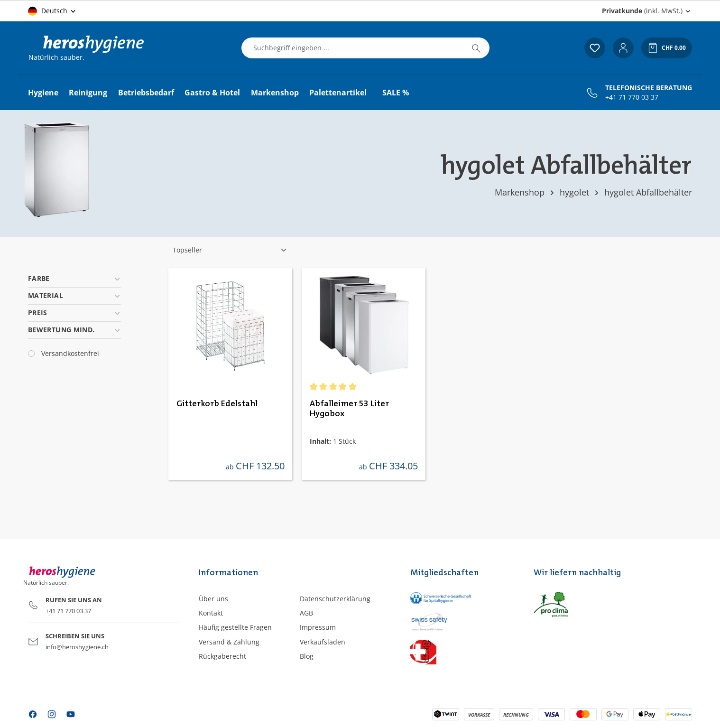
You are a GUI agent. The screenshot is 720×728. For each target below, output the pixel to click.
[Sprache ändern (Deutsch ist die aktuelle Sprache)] (52, 11)
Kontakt (211, 613)
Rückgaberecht (222, 656)
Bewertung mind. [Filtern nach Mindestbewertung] (74, 330)
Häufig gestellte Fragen (235, 627)
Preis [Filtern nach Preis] (74, 313)
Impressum (318, 627)
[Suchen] (476, 48)
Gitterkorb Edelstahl (217, 404)
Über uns (213, 599)
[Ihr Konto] (623, 48)
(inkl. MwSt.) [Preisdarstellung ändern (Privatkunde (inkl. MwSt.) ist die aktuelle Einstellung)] (642, 11)
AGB (306, 613)
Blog (307, 656)
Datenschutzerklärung (335, 599)
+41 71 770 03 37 (632, 97)
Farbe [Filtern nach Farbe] (74, 278)
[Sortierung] (230, 250)
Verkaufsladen (323, 642)
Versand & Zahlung (229, 642)
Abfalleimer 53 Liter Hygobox (349, 409)
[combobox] (352, 48)
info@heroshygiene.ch (77, 647)
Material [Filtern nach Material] (74, 295)
